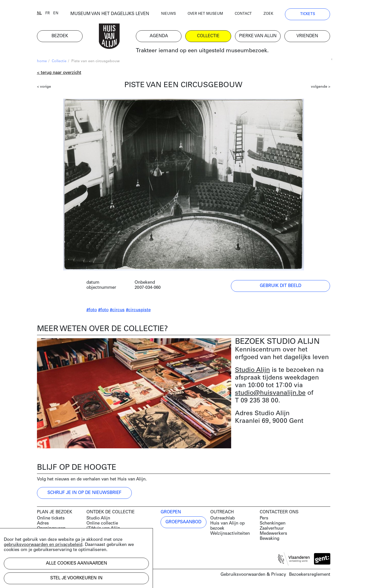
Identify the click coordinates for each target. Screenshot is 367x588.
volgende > (321, 87)
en (56, 13)
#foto (92, 310)
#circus (117, 310)
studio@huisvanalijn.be (270, 393)
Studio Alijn (252, 370)
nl (39, 13)
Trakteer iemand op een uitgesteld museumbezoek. (202, 51)
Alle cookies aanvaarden (76, 563)
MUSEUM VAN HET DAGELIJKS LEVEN (110, 14)
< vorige (44, 87)
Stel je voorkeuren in (76, 578)
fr (48, 13)
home (42, 61)
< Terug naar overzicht (59, 73)
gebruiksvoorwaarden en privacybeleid (43, 545)
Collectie (59, 61)
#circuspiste (138, 310)
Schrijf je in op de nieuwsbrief (84, 493)
